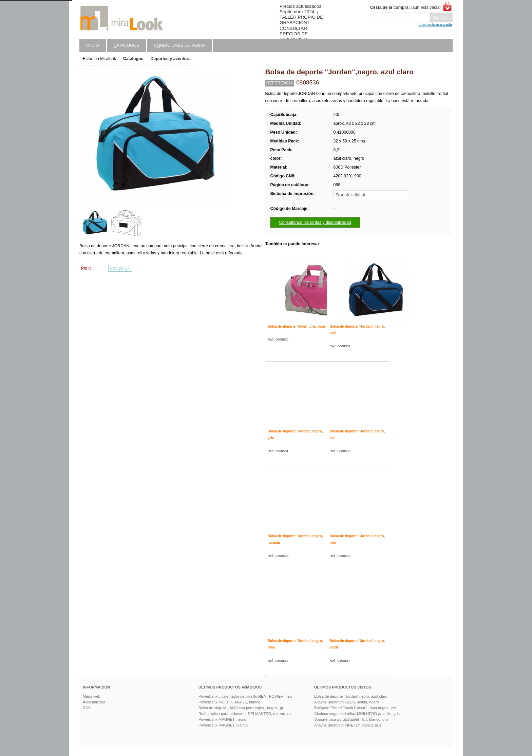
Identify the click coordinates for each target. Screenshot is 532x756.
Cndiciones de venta (179, 45)
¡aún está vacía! (405, 7)
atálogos (127, 45)
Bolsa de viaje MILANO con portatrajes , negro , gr (241, 708)
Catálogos (133, 59)
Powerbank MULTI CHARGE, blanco (229, 702)
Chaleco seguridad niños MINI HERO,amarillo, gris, (357, 714)
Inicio (93, 45)
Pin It (86, 268)
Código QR (120, 268)
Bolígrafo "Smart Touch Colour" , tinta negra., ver (355, 708)
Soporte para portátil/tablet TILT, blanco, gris (351, 719)
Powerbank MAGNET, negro (222, 719)
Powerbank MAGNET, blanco (223, 725)
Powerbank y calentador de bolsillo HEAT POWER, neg (245, 696)
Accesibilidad (94, 702)
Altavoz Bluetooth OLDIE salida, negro (347, 702)
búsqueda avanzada (435, 24)
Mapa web (92, 696)
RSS (87, 708)
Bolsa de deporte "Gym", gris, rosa (296, 326)
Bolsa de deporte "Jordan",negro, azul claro (351, 696)
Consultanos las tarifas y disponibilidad (315, 222)
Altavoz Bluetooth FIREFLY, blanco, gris (348, 725)
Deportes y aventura (170, 59)
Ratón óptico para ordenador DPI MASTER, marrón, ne (245, 714)
